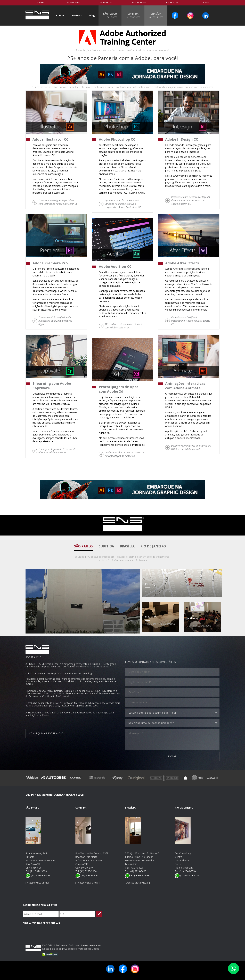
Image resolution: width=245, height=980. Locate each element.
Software (39, 3)
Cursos (60, 15)
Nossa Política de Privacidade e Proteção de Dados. (71, 949)
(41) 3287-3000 (88, 871)
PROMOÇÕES (172, 3)
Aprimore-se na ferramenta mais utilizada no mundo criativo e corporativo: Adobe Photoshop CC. (123, 204)
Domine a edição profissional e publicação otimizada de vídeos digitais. (55, 321)
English (205, 3)
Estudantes (106, 3)
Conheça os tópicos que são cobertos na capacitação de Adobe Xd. (124, 454)
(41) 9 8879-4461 (87, 875)
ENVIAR (172, 756)
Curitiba (106, 546)
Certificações (139, 3)
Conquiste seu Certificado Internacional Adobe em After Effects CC (191, 321)
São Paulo (83, 546)
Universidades (73, 3)
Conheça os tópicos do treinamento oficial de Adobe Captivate (57, 451)
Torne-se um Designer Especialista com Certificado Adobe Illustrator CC (58, 202)
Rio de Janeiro (153, 546)
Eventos (77, 15)
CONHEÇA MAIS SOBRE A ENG (46, 733)
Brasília (127, 546)
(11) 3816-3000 (38, 871)
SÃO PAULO (110, 15)
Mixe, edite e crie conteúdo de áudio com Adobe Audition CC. (124, 326)
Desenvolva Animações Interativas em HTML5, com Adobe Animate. (191, 447)
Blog (92, 15)
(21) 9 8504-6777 (187, 875)
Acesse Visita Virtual (38, 883)
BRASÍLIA (156, 15)
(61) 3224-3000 (138, 871)
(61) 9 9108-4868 (137, 875)
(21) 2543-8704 (188, 871)
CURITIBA (133, 15)
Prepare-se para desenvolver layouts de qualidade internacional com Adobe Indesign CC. (190, 200)
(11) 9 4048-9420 (38, 875)
